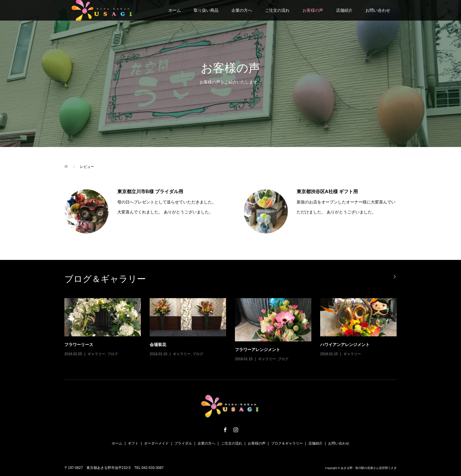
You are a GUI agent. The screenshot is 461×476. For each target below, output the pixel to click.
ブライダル (183, 443)
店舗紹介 (344, 10)
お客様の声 (313, 10)
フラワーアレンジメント (258, 350)
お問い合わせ (378, 10)
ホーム (175, 10)
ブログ (113, 354)
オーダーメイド (156, 443)
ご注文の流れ (277, 10)
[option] (235, 330)
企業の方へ (242, 10)
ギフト (133, 443)
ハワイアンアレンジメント (345, 345)
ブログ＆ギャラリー (287, 443)
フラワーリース (79, 345)
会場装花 (158, 345)
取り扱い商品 (206, 10)
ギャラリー (96, 354)
